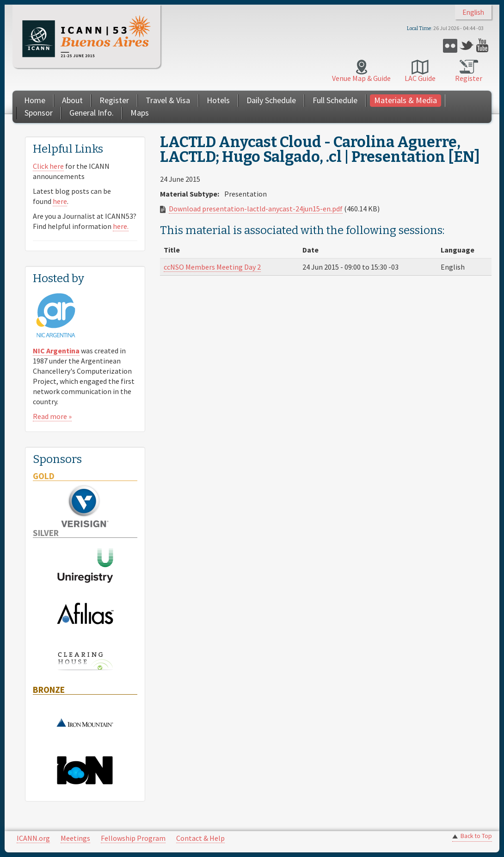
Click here (48, 166)
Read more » (52, 416)
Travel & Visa (168, 100)
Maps (140, 113)
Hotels (218, 100)
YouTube (483, 46)
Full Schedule (335, 100)
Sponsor (39, 113)
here (60, 201)
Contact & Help (200, 838)
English (473, 12)
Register (469, 78)
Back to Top (476, 836)
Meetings (75, 838)
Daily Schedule (271, 100)
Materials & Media (406, 100)
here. (121, 226)
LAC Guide (420, 78)
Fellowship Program (133, 838)
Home (35, 100)
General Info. (92, 113)
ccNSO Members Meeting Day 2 (212, 267)
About (72, 100)
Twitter (467, 46)
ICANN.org (33, 838)
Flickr (450, 46)
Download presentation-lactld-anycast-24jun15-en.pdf (256, 209)
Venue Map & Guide (361, 78)
